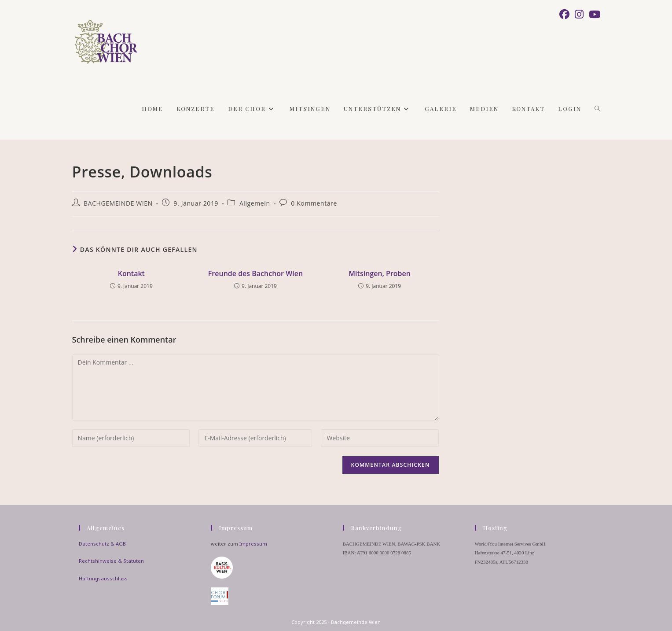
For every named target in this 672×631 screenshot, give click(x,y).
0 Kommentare (314, 203)
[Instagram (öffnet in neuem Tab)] (579, 14)
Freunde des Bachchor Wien (255, 273)
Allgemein (255, 203)
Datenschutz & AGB (102, 544)
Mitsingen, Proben (380, 273)
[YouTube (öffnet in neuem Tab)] (593, 14)
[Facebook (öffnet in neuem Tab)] (564, 14)
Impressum (253, 544)
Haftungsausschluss (103, 578)
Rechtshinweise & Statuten (111, 561)
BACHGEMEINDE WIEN (118, 203)
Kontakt (131, 273)
